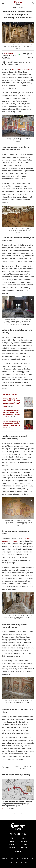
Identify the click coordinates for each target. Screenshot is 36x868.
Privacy (11, 862)
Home (15, 8)
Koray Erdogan (8, 53)
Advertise (19, 862)
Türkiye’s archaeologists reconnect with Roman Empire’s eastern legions (12, 424)
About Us (5, 859)
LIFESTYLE (12, 844)
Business (5, 417)
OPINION (24, 847)
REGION (24, 838)
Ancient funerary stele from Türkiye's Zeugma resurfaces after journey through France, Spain (11, 401)
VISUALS (18, 851)
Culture (21, 8)
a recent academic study (21, 69)
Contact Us (25, 859)
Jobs (32, 859)
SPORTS (12, 847)
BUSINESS (24, 841)
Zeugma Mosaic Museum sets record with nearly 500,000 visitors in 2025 (12, 412)
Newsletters (14, 859)
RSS (26, 862)
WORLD (12, 841)
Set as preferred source (25, 54)
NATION (12, 838)
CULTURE (24, 844)
